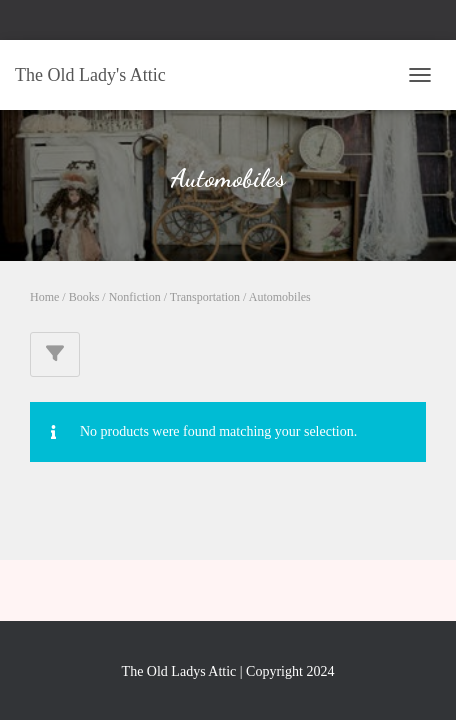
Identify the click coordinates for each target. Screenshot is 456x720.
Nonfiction (135, 297)
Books (84, 297)
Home (44, 297)
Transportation (205, 297)
